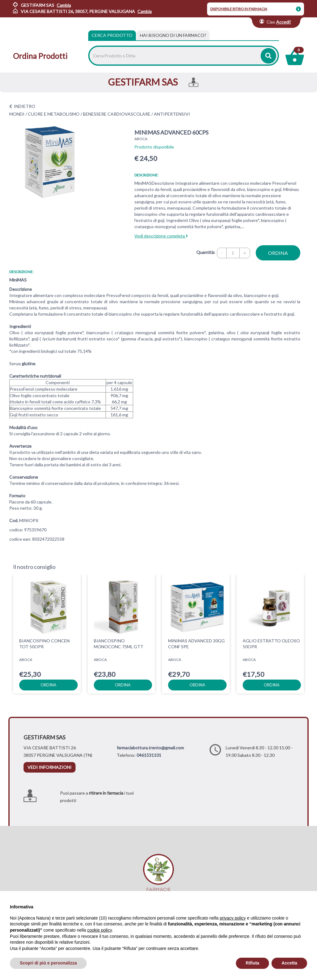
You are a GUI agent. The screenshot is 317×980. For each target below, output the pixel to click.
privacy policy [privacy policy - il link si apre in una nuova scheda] (233, 918)
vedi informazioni (50, 767)
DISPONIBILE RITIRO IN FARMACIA (239, 9)
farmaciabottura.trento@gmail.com (150, 748)
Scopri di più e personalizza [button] (48, 963)
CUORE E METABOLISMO (54, 114)
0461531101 (149, 755)
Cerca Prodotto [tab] (112, 35)
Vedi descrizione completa (161, 236)
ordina (278, 253)
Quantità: (206, 252)
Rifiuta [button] (253, 963)
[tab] (173, 35)
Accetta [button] (289, 963)
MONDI (17, 114)
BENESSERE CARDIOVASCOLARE (117, 114)
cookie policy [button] (100, 930)
